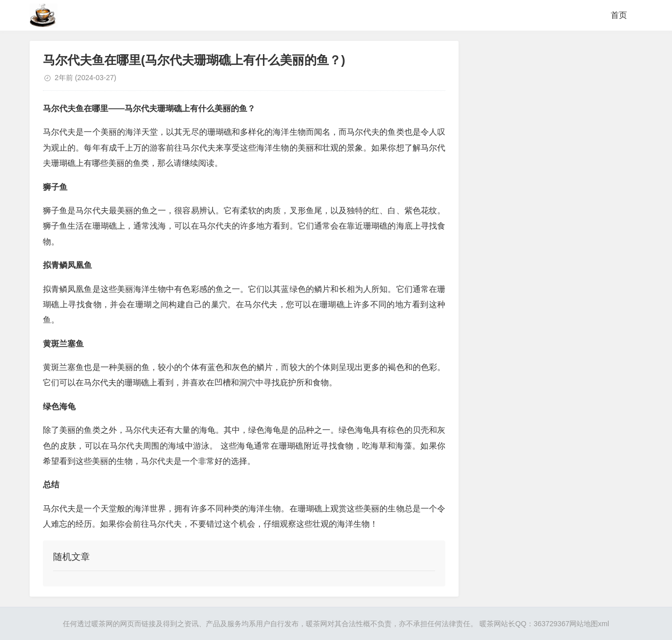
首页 (619, 15)
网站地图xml (589, 624)
